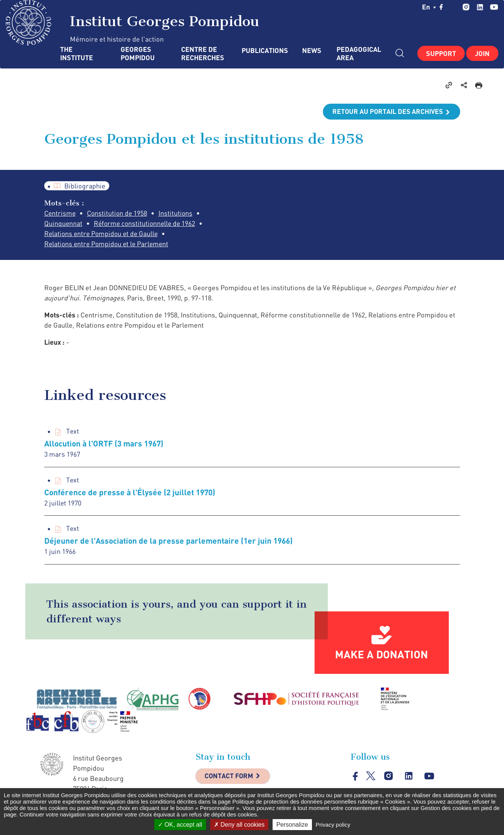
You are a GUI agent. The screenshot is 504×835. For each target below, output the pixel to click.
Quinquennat (64, 224)
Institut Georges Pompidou (133, 23)
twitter (453, 7)
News (312, 51)
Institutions (178, 213)
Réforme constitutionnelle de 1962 (146, 224)
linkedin (480, 7)
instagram (466, 7)
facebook (441, 7)
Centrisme (60, 213)
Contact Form (230, 777)
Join (482, 53)
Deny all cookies (239, 825)
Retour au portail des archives (387, 112)
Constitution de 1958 (118, 213)
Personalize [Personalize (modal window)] (292, 825)
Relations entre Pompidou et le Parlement (108, 244)
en (429, 7)
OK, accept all (180, 825)
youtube (494, 7)
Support (441, 53)
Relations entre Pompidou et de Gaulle (103, 234)
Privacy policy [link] (333, 825)
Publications (264, 51)
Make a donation (381, 655)
